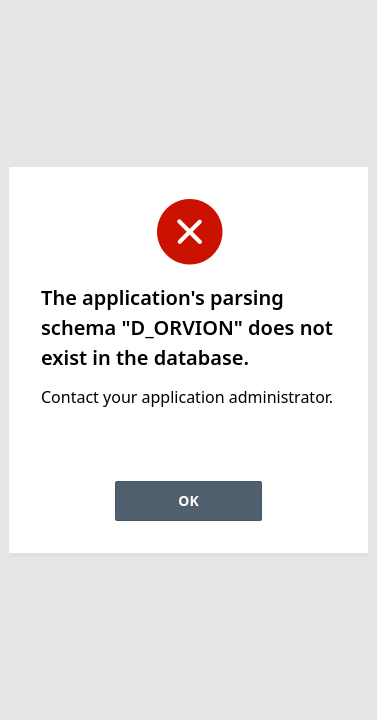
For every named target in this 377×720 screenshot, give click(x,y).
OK (188, 500)
